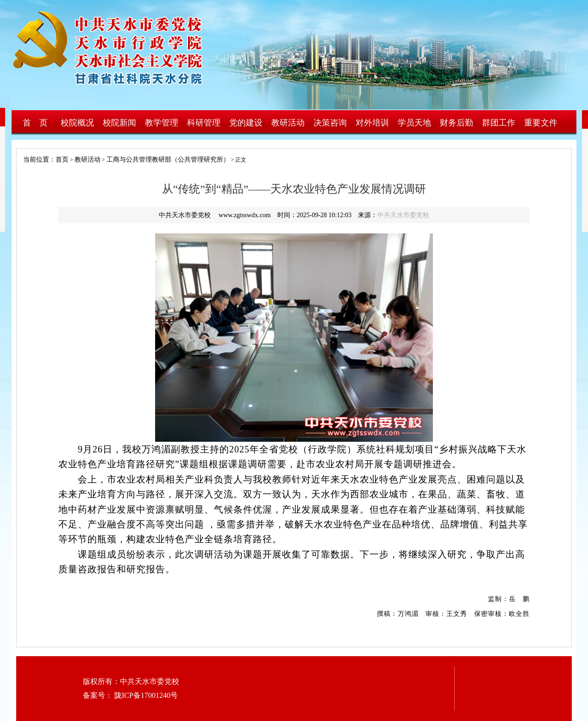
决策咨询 (330, 123)
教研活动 (288, 123)
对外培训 (372, 123)
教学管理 (162, 123)
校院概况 (77, 123)
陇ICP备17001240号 (145, 695)
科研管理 (204, 123)
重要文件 (541, 123)
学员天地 (414, 123)
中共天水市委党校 (403, 215)
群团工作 (499, 123)
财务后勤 (457, 123)
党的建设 (246, 123)
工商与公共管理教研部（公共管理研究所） (168, 160)
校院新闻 (119, 123)
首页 (62, 160)
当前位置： (36, 160)
